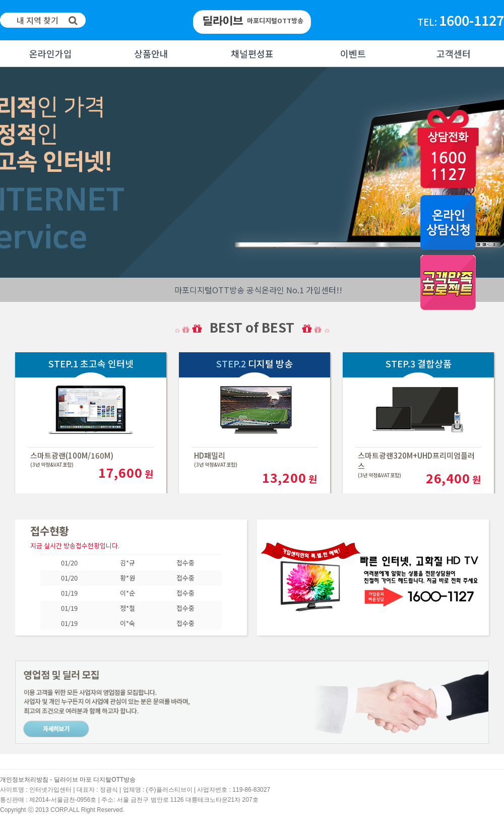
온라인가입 (51, 53)
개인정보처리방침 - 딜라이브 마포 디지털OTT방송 (68, 780)
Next (8, 172)
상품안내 (151, 53)
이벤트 (353, 53)
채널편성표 (252, 53)
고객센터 (454, 53)
